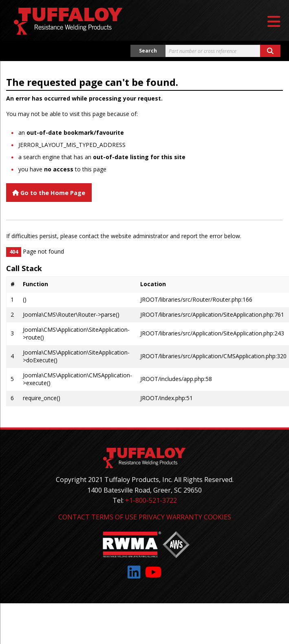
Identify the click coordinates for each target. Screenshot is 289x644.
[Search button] (270, 51)
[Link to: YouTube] (153, 572)
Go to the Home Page (49, 193)
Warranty (184, 517)
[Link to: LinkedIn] (134, 572)
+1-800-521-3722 (151, 500)
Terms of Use (114, 517)
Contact (74, 517)
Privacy (152, 517)
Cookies (217, 517)
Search (148, 51)
